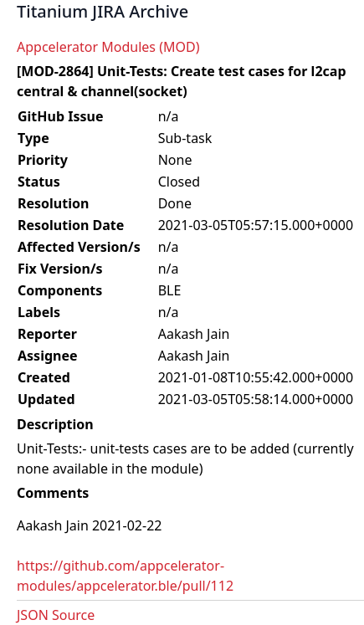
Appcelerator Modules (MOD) (108, 47)
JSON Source (56, 615)
